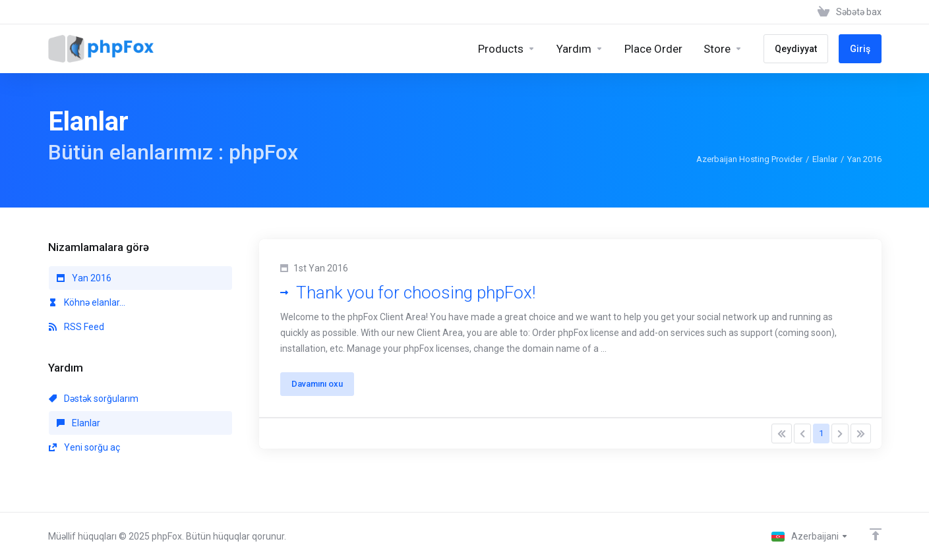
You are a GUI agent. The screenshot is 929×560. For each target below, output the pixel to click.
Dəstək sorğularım (94, 399)
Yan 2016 (84, 278)
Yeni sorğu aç (84, 447)
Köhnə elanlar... (87, 302)
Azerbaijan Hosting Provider (749, 159)
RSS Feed (76, 327)
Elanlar (825, 159)
